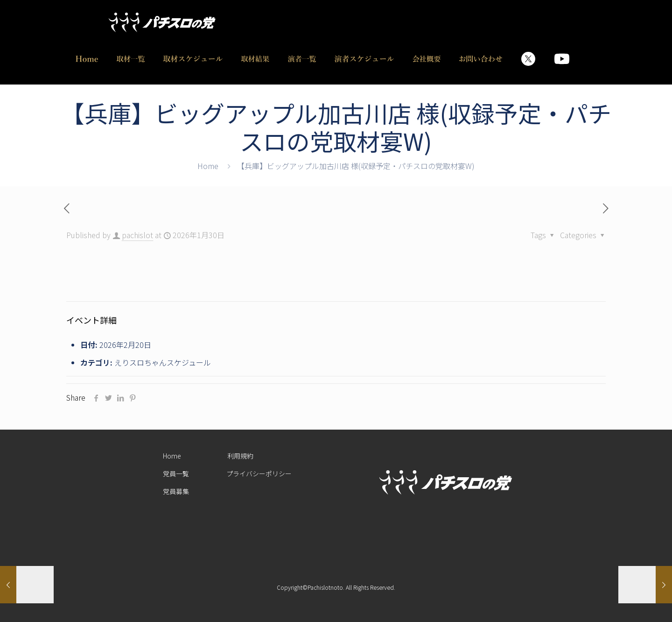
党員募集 (176, 491)
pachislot (137, 235)
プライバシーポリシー (259, 474)
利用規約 (240, 456)
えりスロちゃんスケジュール (163, 362)
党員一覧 (176, 474)
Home (208, 166)
